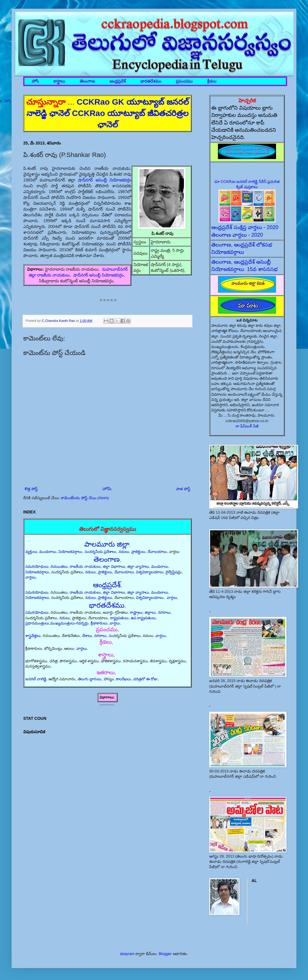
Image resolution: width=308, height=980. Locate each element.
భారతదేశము (151, 81)
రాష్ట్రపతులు (119, 618)
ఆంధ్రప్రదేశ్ (118, 81)
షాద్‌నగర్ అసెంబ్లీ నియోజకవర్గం (105, 180)
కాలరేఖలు (123, 679)
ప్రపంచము (184, 81)
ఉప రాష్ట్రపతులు (143, 618)
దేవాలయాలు (157, 552)
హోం (35, 81)
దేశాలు (87, 636)
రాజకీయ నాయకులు (85, 566)
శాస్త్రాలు (59, 81)
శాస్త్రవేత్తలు (33, 636)
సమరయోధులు (37, 566)
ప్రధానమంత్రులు (37, 623)
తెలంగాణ (87, 81)
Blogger (165, 954)
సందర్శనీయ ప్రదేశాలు (101, 552)
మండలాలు (48, 552)
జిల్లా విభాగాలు (114, 566)
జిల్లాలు (150, 612)
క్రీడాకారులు (99, 623)
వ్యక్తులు (31, 552)
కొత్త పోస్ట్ (31, 489)
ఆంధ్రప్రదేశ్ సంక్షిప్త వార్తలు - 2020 (245, 227)
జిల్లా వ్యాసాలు (138, 566)
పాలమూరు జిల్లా (107, 544)
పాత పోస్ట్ (183, 489)
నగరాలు (164, 612)
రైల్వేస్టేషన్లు (174, 572)
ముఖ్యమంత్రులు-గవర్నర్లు (69, 623)
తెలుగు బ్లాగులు (90, 679)
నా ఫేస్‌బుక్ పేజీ (247, 426)
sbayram (127, 954)
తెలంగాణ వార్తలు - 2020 (237, 235)
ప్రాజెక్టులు (138, 552)
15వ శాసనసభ (262, 269)
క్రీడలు (212, 81)
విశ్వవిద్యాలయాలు (150, 572)
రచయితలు (59, 566)
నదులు (124, 552)
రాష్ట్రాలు (136, 612)
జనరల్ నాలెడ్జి (36, 679)
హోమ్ (107, 489)
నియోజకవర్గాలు (70, 552)
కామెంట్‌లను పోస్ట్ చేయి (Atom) (85, 498)
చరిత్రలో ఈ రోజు (145, 679)
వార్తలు (31, 577)
